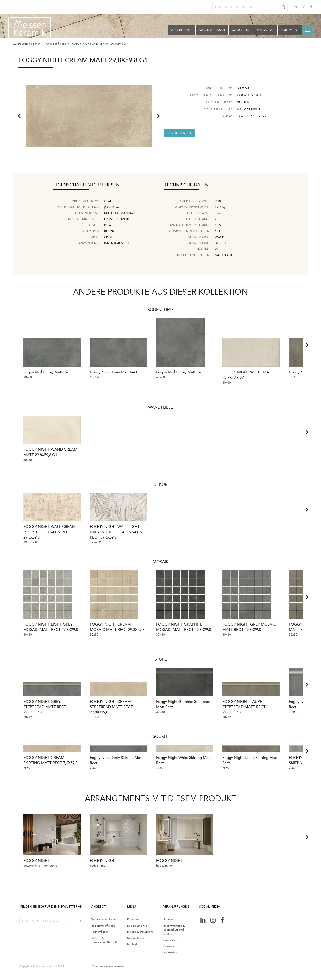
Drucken (180, 133)
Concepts (240, 30)
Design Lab (265, 30)
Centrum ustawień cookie (108, 973)
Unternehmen (136, 944)
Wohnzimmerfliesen (103, 926)
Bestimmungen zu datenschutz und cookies (174, 936)
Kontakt (132, 950)
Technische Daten (186, 185)
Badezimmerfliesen (103, 932)
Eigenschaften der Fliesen (87, 185)
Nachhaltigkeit (212, 30)
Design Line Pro (137, 932)
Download (170, 952)
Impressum (170, 959)
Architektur (182, 30)
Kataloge (133, 926)
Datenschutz (171, 946)
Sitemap (168, 926)
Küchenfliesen (100, 938)
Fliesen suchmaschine (140, 938)
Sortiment (290, 30)
